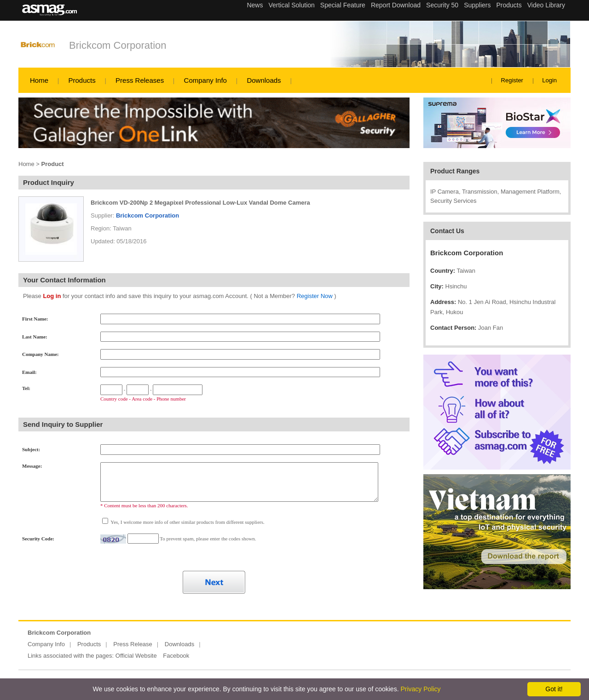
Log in (52, 296)
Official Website (136, 656)
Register (512, 80)
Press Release (133, 644)
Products (82, 80)
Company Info (205, 80)
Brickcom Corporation (118, 45)
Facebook (176, 656)
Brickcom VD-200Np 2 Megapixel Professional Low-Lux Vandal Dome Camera (200, 203)
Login (549, 80)
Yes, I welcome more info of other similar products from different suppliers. (187, 522)
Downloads (264, 80)
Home (39, 80)
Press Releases (140, 80)
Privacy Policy (420, 689)
